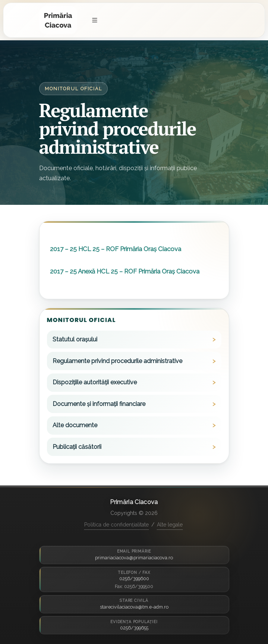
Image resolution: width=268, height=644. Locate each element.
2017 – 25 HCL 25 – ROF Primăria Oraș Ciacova (116, 249)
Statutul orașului (75, 339)
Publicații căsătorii (77, 447)
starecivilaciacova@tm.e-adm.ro (134, 607)
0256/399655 (134, 628)
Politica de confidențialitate (116, 525)
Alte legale (170, 525)
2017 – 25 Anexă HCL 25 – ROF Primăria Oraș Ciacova (125, 271)
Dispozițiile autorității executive (95, 382)
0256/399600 (134, 579)
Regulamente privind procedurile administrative (117, 361)
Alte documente (75, 425)
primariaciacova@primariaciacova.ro (134, 558)
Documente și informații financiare (99, 404)
